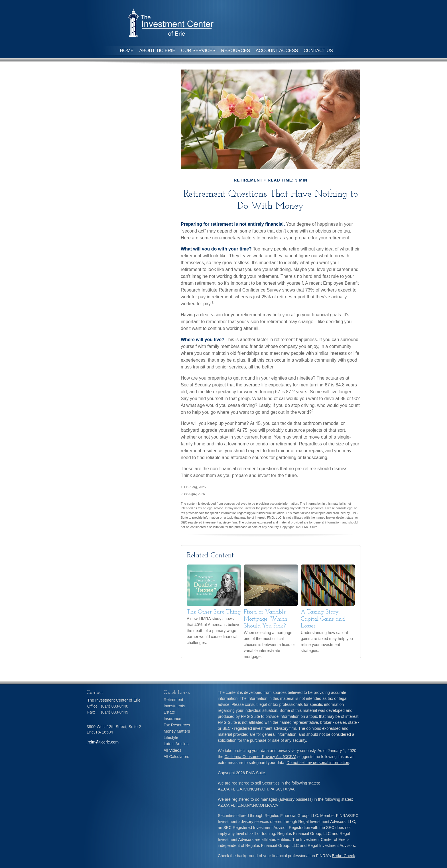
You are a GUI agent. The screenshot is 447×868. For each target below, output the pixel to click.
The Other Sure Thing (214, 612)
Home (127, 51)
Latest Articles (176, 744)
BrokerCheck (343, 856)
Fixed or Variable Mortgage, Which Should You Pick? (266, 619)
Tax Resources (177, 725)
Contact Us (318, 51)
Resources (236, 51)
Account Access (277, 51)
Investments (174, 706)
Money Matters (177, 731)
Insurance (172, 719)
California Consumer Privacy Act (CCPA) (260, 757)
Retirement (173, 700)
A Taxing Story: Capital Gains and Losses (323, 619)
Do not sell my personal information (318, 763)
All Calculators (176, 757)
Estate (169, 712)
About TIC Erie (157, 51)
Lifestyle (171, 737)
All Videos (172, 750)
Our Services (198, 51)
